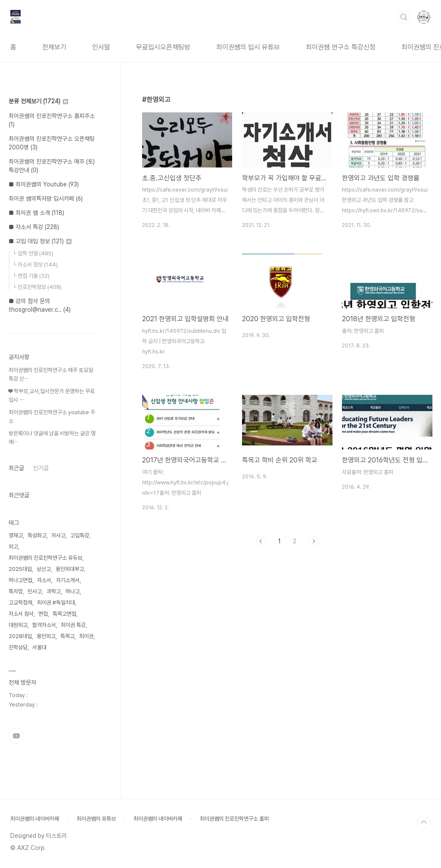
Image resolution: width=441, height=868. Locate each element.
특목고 (67, 636)
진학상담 (18, 647)
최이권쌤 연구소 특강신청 (341, 47)
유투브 (16, 736)
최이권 (86, 636)
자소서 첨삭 (21, 614)
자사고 (58, 535)
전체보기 (54, 47)
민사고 (35, 591)
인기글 (41, 468)
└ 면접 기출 (31, 276)
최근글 (16, 468)
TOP (424, 822)
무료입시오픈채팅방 (163, 47)
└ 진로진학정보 (37, 287)
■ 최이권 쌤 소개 (36, 213)
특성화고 (37, 535)
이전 (261, 541)
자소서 (44, 580)
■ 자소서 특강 (34, 227)
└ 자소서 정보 (35, 265)
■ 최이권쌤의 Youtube (44, 184)
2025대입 (20, 569)
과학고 (54, 591)
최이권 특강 (73, 625)
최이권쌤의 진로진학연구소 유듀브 (45, 558)
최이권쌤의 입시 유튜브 (248, 47)
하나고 (73, 591)
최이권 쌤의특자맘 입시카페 (46, 198)
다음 (314, 541)
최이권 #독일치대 (56, 603)
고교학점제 (20, 603)
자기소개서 (68, 580)
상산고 (44, 569)
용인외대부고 (70, 569)
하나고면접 (20, 580)
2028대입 (20, 636)
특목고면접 (64, 614)
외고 (13, 547)
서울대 (39, 647)
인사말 (101, 47)
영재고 (16, 535)
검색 (404, 17)
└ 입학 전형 (33, 253)
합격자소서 (44, 625)
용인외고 (46, 636)
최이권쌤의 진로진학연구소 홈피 (234, 819)
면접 (43, 614)
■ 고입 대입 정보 (40, 241)
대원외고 (18, 625)
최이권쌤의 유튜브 (96, 819)
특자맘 (16, 591)
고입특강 (80, 535)
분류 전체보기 (38, 101)
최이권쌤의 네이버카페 (35, 819)
